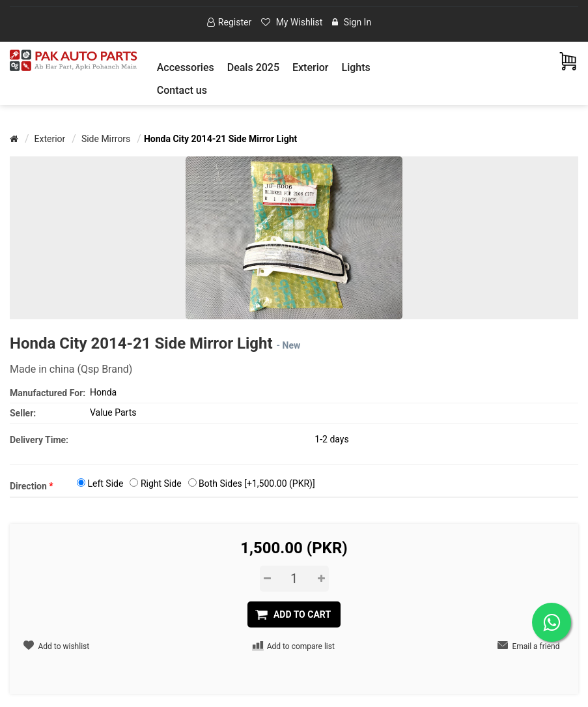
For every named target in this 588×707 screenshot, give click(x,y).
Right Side (161, 483)
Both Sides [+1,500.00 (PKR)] (257, 483)
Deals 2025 (253, 67)
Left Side (105, 483)
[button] (186, 67)
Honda (103, 392)
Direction (32, 486)
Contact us (182, 90)
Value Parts (113, 412)
